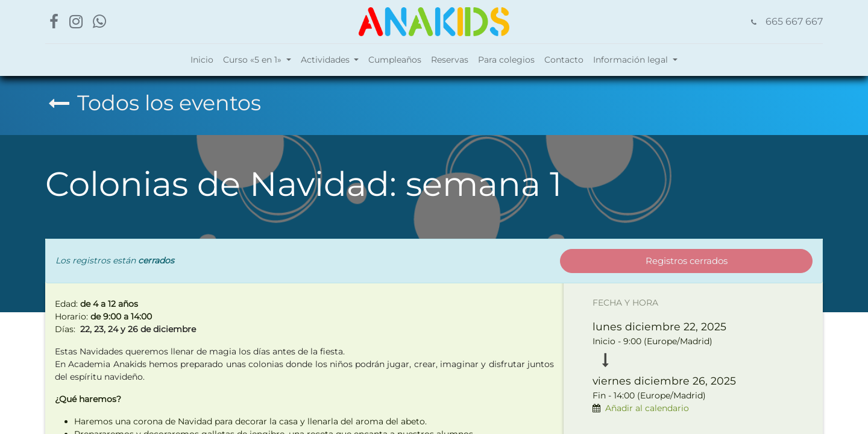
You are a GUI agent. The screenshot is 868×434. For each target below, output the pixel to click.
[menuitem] (202, 60)
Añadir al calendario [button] (647, 408)
